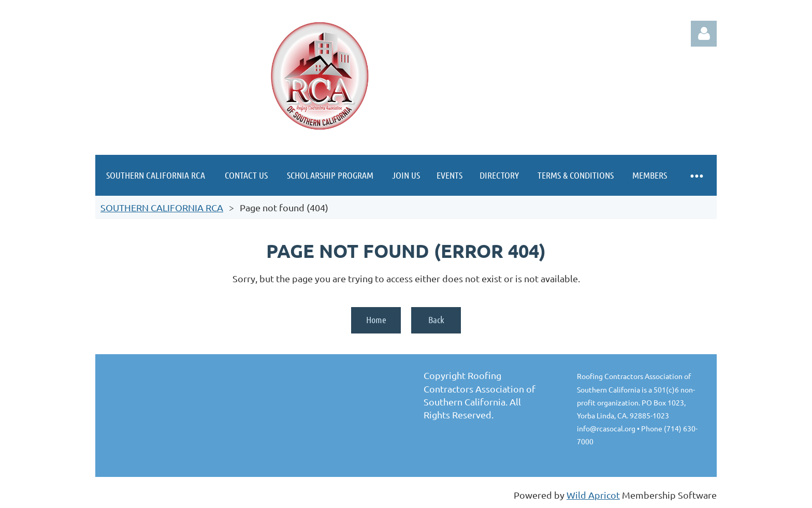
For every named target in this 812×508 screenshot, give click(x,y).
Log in (704, 34)
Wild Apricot (593, 495)
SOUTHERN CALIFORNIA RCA (162, 207)
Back (436, 320)
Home (376, 320)
